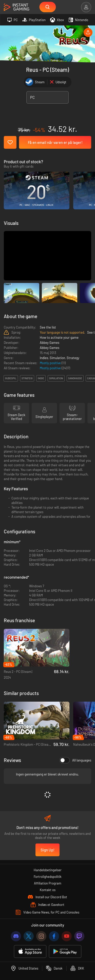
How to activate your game (59, 337)
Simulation (57, 358)
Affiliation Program (48, 883)
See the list (48, 327)
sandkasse (75, 378)
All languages (75, 760)
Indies (44, 358)
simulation (56, 378)
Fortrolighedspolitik (48, 877)
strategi (27, 378)
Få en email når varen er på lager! (55, 142)
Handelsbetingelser (48, 870)
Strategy (73, 358)
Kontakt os (48, 890)
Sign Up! (48, 850)
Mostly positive (51, 363)
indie (41, 378)
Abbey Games (50, 343)
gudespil (11, 378)
